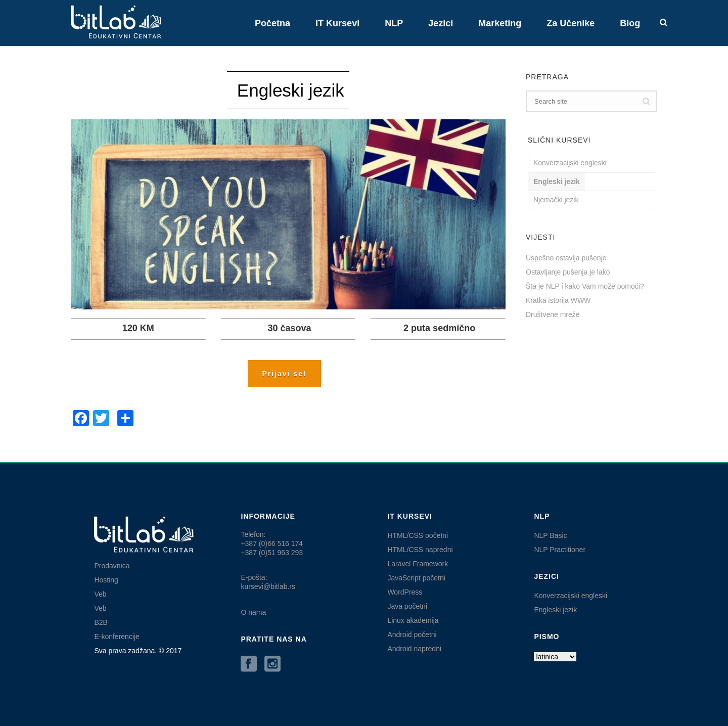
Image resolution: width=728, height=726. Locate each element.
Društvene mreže (553, 314)
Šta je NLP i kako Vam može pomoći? (585, 286)
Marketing (500, 23)
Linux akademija (413, 620)
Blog (630, 23)
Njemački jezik (556, 200)
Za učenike (571, 23)
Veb (100, 594)
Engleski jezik (557, 181)
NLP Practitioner (560, 550)
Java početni (407, 606)
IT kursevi (337, 23)
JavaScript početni (416, 578)
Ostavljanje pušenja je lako (568, 272)
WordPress (405, 592)
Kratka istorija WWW (558, 300)
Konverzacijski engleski (570, 163)
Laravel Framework (418, 564)
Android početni (412, 634)
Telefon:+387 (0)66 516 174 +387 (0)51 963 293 (272, 543)
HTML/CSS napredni (420, 550)
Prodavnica (112, 566)
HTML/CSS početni (418, 535)
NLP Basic (550, 535)
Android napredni (414, 649)
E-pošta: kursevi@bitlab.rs (268, 582)
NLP (394, 23)
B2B (101, 622)
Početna (272, 23)
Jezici (441, 23)
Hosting (106, 580)
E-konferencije (117, 637)
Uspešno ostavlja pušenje (566, 258)
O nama (253, 612)
